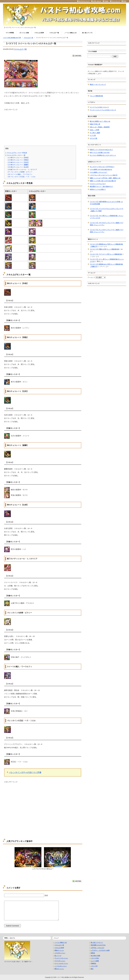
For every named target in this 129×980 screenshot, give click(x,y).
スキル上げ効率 (39, 33)
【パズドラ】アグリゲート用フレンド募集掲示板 (106, 254)
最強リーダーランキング (98, 84)
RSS (125, 1)
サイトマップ (116, 1)
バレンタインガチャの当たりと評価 (25, 772)
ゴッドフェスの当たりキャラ (99, 107)
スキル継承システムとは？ (99, 172)
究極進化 (93, 963)
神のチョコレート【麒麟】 (18, 165)
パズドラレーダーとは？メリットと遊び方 (104, 175)
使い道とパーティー (97, 942)
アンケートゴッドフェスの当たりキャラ (103, 110)
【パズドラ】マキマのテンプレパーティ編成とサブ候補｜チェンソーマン (107, 224)
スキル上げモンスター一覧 (15, 155)
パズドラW (94, 966)
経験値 (93, 953)
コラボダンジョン (60, 953)
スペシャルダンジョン (61, 963)
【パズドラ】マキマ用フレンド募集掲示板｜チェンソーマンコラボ (107, 217)
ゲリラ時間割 (10, 33)
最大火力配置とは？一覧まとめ (100, 121)
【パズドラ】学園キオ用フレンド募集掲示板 (104, 249)
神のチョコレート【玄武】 (18, 162)
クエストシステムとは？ (98, 184)
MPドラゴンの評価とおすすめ (100, 153)
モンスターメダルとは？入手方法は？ (102, 167)
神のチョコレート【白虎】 (18, 167)
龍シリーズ (58, 956)
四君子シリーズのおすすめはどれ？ (101, 150)
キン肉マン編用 (95, 133)
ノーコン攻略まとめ (70, 33)
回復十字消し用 (95, 124)
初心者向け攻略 (95, 956)
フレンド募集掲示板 (96, 96)
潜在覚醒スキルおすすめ (98, 945)
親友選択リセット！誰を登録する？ (101, 186)
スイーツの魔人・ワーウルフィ (20, 174)
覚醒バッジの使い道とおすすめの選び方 (103, 181)
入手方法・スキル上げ (97, 948)
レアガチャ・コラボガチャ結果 (100, 950)
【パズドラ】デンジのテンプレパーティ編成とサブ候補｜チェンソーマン (107, 231)
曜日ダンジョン (59, 969)
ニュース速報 (95, 961)
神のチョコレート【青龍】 (18, 160)
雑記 (92, 969)
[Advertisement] (43, 126)
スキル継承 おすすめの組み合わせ (101, 169)
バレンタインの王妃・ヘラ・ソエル (22, 177)
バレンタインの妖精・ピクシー (20, 172)
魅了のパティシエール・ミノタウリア (22, 169)
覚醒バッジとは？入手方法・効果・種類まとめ (105, 178)
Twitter (106, 1)
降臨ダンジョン (59, 950)
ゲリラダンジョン (60, 961)
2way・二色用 (94, 130)
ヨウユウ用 (93, 138)
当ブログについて (84, 1)
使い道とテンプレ (87, 33)
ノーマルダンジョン (61, 966)
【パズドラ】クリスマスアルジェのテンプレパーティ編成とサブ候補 (107, 210)
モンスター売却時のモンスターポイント (103, 155)
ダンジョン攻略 (24, 33)
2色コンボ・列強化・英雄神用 (100, 127)
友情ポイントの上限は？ (98, 189)
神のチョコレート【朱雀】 (18, 158)
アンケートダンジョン (61, 958)
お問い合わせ (97, 1)
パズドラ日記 (95, 958)
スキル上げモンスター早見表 (16, 153)
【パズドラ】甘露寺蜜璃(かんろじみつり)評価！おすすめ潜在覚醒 (106, 203)
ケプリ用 (93, 135)
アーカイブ (91, 277)
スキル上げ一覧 (54, 33)
